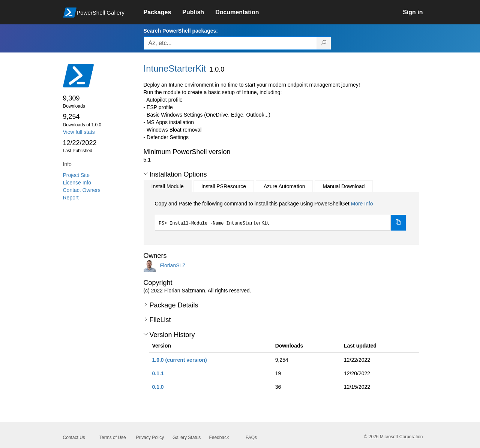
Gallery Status (187, 438)
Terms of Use (113, 438)
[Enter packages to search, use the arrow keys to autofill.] (230, 43)
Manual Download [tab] (343, 186)
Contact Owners (82, 190)
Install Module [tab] (168, 186)
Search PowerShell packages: (181, 31)
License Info (77, 183)
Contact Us (74, 438)
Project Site (76, 175)
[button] (146, 174)
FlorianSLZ (172, 265)
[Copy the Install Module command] (398, 223)
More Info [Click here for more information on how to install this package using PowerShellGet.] (362, 204)
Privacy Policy (150, 438)
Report (71, 198)
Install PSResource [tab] (224, 186)
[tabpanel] (280, 215)
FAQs (251, 438)
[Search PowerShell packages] (324, 43)
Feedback (219, 438)
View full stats (79, 132)
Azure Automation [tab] (284, 186)
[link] (163, 12)
